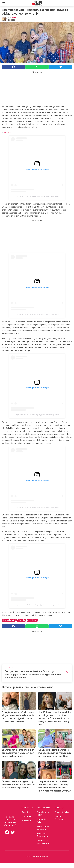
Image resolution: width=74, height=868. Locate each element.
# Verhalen (32, 620)
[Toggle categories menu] (4, 3)
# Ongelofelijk (9, 620)
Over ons (26, 812)
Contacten (26, 816)
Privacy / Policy (62, 812)
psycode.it (26, 821)
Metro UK (8, 132)
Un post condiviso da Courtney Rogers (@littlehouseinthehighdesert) (37, 196)
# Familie (21, 620)
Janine (14, 18)
